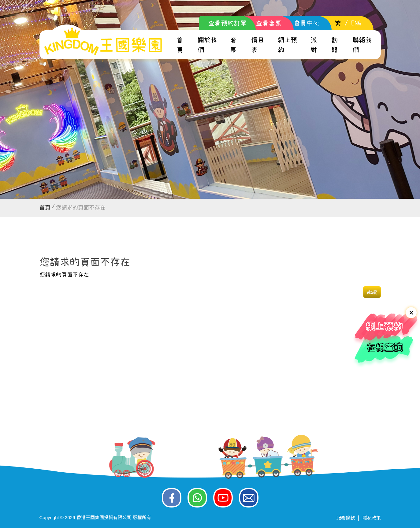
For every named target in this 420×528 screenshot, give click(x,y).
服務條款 (346, 518)
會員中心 (307, 23)
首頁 (180, 45)
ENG (356, 23)
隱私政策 (372, 518)
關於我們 (207, 45)
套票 (233, 45)
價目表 (258, 45)
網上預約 (287, 45)
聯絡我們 (362, 45)
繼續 (372, 292)
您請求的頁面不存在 (81, 208)
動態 (335, 45)
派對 (314, 45)
